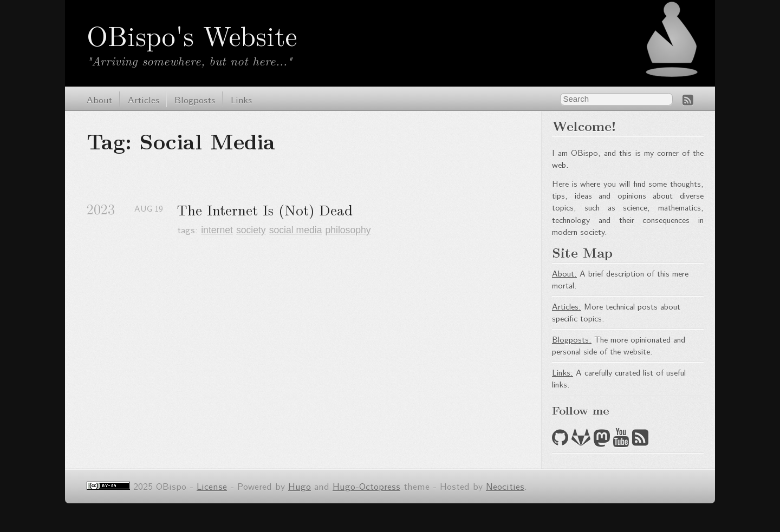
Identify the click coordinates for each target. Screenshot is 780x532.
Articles (144, 99)
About (99, 99)
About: (564, 273)
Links (241, 99)
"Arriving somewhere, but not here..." (189, 60)
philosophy (348, 230)
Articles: (567, 306)
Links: (563, 372)
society (251, 230)
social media (296, 230)
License (212, 486)
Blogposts (195, 99)
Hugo (300, 486)
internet (217, 230)
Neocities (505, 486)
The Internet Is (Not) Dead (265, 210)
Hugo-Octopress (366, 486)
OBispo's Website (192, 35)
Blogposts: (572, 339)
